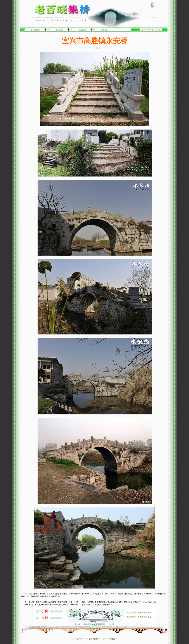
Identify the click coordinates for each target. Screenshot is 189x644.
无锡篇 (104, 30)
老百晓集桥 (35, 30)
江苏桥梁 (82, 30)
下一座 (112, 624)
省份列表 (59, 30)
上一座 (77, 624)
